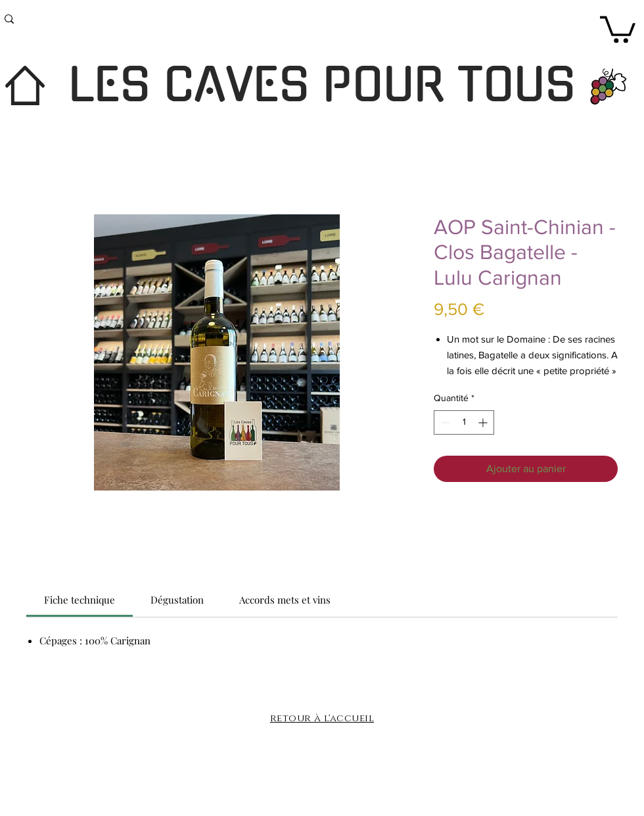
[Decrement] (444, 422)
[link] (80, 600)
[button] (618, 28)
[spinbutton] (464, 422)
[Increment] (484, 422)
